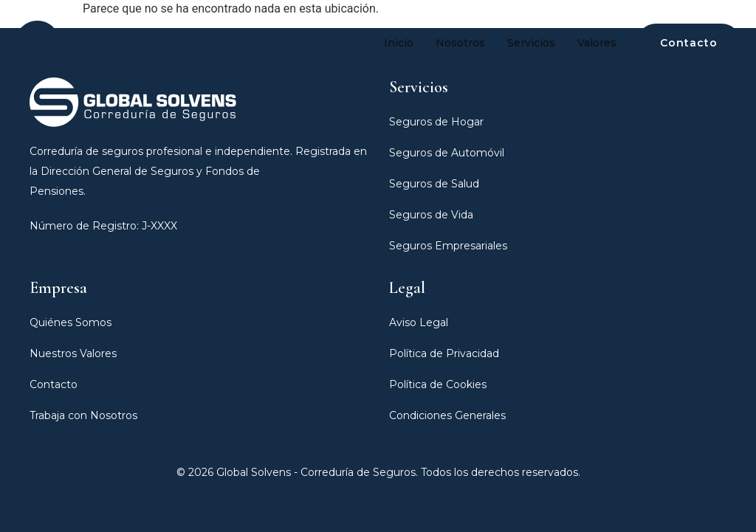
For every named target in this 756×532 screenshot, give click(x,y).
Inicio (399, 43)
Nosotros (460, 43)
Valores (597, 43)
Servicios (531, 43)
